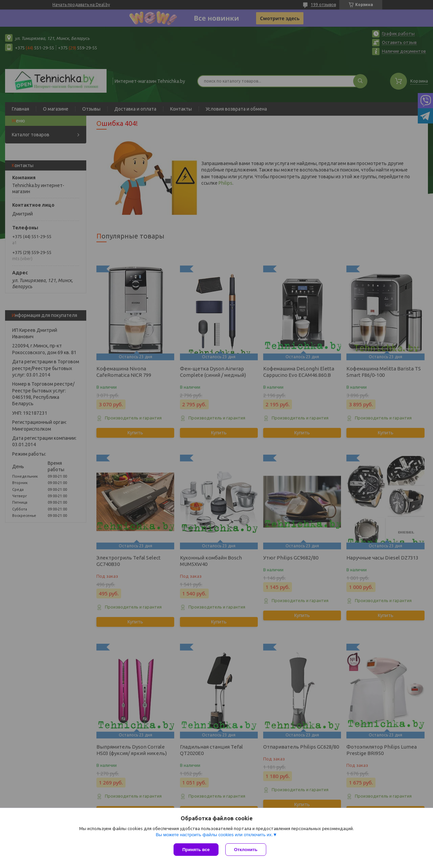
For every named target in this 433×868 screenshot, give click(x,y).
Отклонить (246, 850)
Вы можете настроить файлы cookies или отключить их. (214, 835)
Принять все (196, 850)
